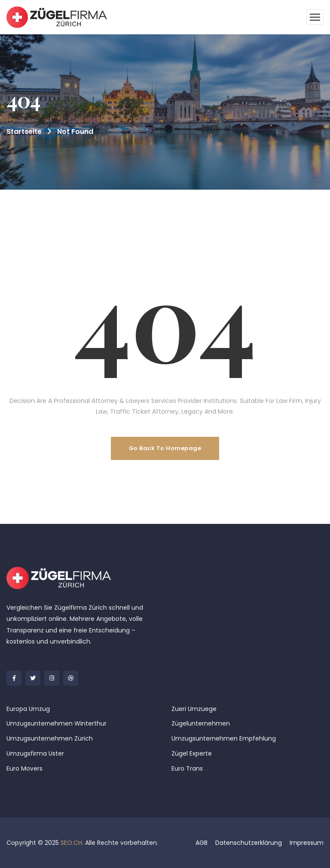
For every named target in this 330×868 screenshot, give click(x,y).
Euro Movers (24, 768)
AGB (202, 843)
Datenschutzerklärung (249, 843)
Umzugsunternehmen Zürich (50, 738)
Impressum (307, 843)
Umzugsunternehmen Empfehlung (224, 738)
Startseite (24, 132)
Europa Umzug (28, 709)
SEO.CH (71, 843)
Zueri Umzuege (194, 709)
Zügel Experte (192, 753)
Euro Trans (187, 768)
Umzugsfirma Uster (35, 753)
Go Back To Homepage (165, 448)
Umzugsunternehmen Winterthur (57, 723)
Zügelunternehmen (201, 723)
